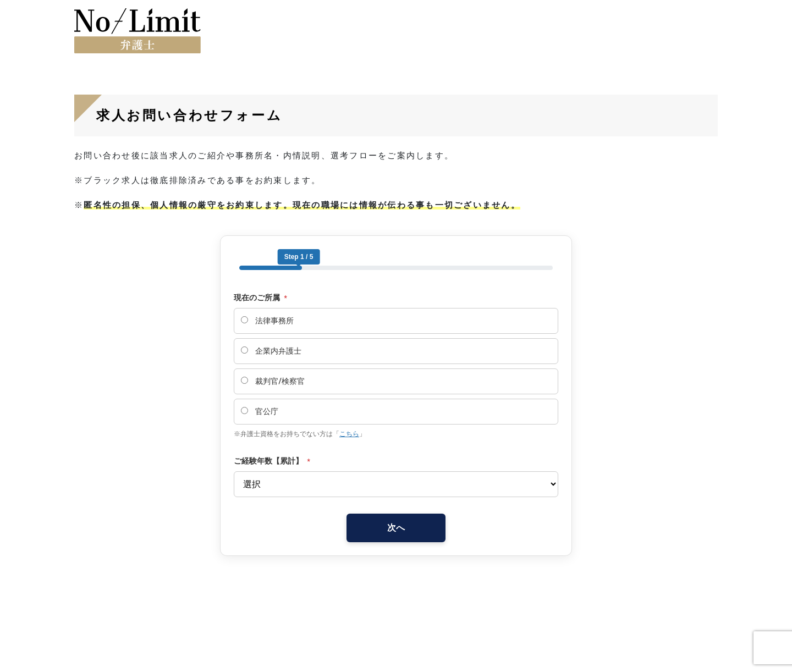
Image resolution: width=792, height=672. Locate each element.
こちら (349, 434)
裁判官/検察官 (273, 381)
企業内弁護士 (271, 351)
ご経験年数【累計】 (272, 461)
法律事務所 (267, 321)
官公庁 (260, 411)
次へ (396, 528)
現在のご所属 (260, 298)
